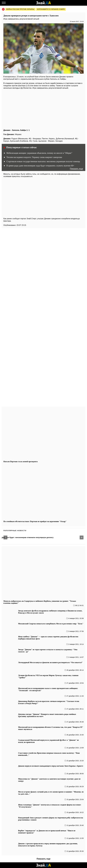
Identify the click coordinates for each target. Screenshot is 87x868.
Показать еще (76, 169)
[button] (5, 537)
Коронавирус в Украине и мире (51, 9)
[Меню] (4, 3)
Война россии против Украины (20, 9)
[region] (43, 108)
